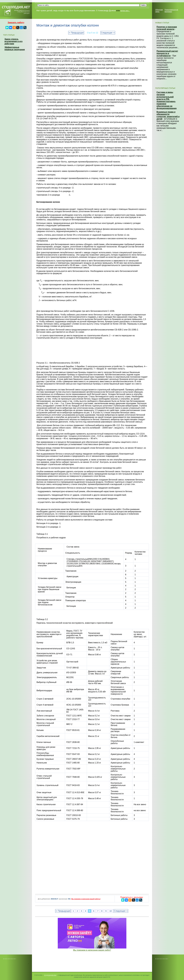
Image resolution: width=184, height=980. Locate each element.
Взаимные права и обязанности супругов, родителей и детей (168, 115)
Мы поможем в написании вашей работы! (86, 899)
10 (111, 911)
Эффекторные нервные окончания (15, 48)
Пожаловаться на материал (171, 11)
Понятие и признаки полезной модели (167, 28)
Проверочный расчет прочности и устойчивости (167, 53)
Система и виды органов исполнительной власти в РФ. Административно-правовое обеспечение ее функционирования (166, 100)
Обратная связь (159, 11)
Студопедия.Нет (50, 975)
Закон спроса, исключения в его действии (13, 41)
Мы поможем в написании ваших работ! (92, 950)
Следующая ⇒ (108, 33)
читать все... (125, 11)
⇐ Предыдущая (76, 33)
